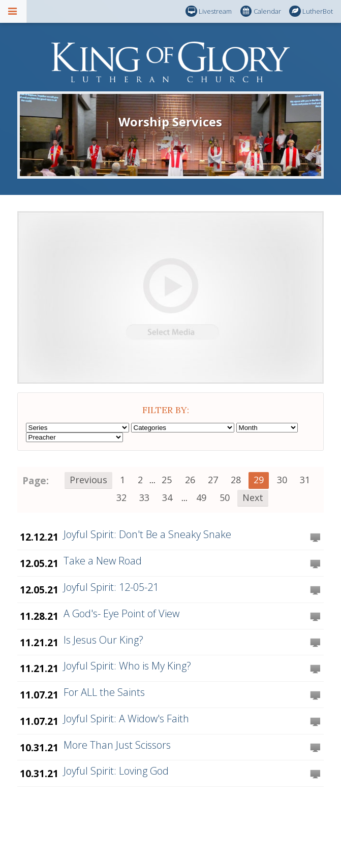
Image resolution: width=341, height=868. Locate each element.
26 (190, 480)
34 (167, 497)
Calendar (261, 11)
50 (225, 497)
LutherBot (311, 11)
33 (144, 497)
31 (305, 480)
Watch (315, 538)
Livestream (209, 11)
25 (167, 480)
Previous (88, 480)
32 (121, 497)
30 (282, 480)
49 (201, 497)
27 (213, 480)
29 (259, 480)
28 (236, 480)
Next (253, 497)
